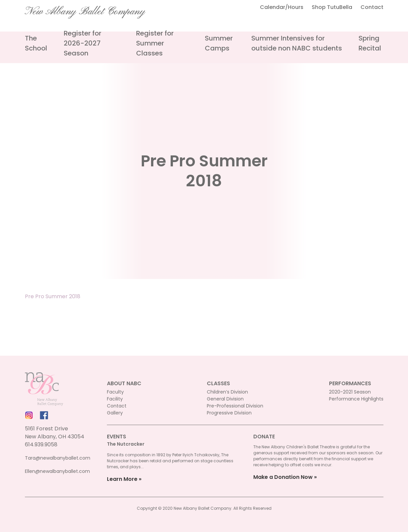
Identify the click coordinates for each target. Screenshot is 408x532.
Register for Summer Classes (155, 43)
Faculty (115, 392)
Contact (372, 7)
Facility (115, 399)
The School (36, 43)
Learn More (122, 479)
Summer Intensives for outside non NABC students (297, 43)
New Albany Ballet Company (85, 12)
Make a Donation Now (283, 477)
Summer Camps (219, 43)
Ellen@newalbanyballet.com (57, 471)
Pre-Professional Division (235, 406)
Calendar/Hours (282, 7)
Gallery (115, 413)
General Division (225, 399)
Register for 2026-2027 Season (82, 43)
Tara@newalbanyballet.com (58, 458)
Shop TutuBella (332, 7)
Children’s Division (227, 392)
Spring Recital (370, 43)
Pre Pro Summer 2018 (53, 296)
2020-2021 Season (350, 392)
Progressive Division (229, 413)
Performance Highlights (356, 399)
